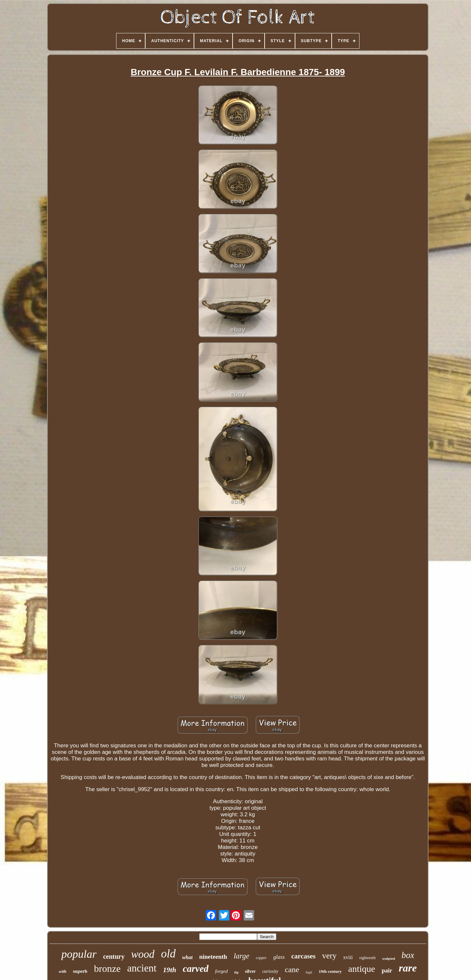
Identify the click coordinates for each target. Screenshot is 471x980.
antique (362, 969)
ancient (142, 968)
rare (408, 968)
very (329, 956)
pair (387, 971)
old (168, 954)
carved (196, 969)
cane (292, 970)
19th (169, 970)
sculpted (388, 958)
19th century (330, 971)
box (408, 955)
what (187, 957)
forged (222, 971)
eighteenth (367, 958)
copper (261, 958)
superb (80, 971)
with (63, 971)
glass (279, 957)
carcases (303, 956)
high (309, 972)
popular (79, 954)
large (241, 956)
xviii (348, 957)
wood (143, 954)
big (236, 972)
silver (250, 971)
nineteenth (213, 957)
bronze (107, 968)
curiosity (270, 971)
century (114, 956)
